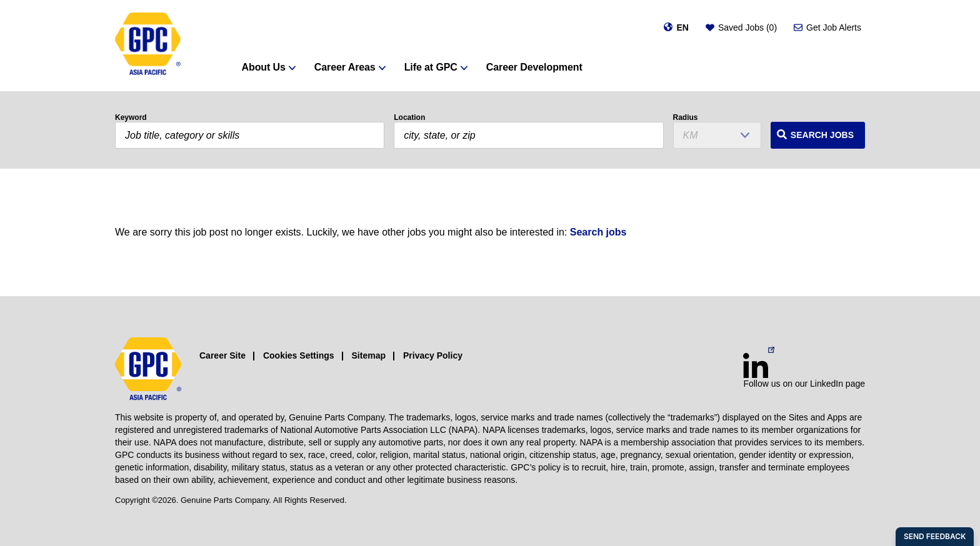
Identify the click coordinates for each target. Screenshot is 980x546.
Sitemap (369, 355)
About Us (264, 67)
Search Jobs (822, 135)
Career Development (534, 67)
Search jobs (598, 232)
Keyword (131, 117)
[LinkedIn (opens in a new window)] (756, 365)
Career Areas (345, 67)
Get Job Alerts (834, 27)
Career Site (222, 355)
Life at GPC (431, 67)
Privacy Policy (433, 355)
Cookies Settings (299, 355)
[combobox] (528, 135)
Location (409, 117)
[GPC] (148, 46)
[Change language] (676, 27)
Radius (686, 117)
